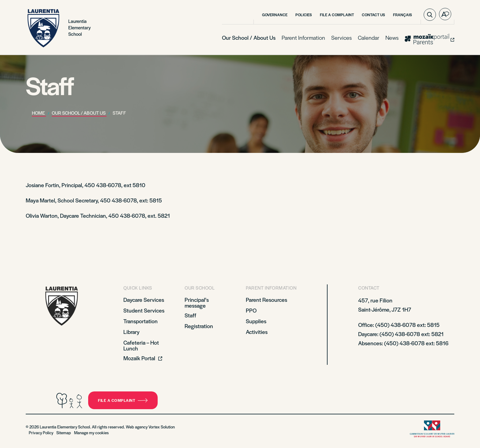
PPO (251, 310)
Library (131, 332)
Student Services (144, 310)
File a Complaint (337, 15)
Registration (199, 326)
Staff (190, 315)
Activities (257, 332)
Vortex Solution (162, 427)
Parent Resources (266, 300)
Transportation (141, 321)
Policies (304, 15)
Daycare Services (144, 300)
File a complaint (123, 400)
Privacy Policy (41, 433)
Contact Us (373, 15)
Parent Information (303, 38)
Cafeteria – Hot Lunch (141, 345)
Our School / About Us (249, 38)
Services (341, 38)
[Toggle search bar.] (430, 15)
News (392, 38)
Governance (275, 15)
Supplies (256, 321)
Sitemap (64, 433)
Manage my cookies (91, 433)
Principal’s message (197, 302)
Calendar (369, 38)
